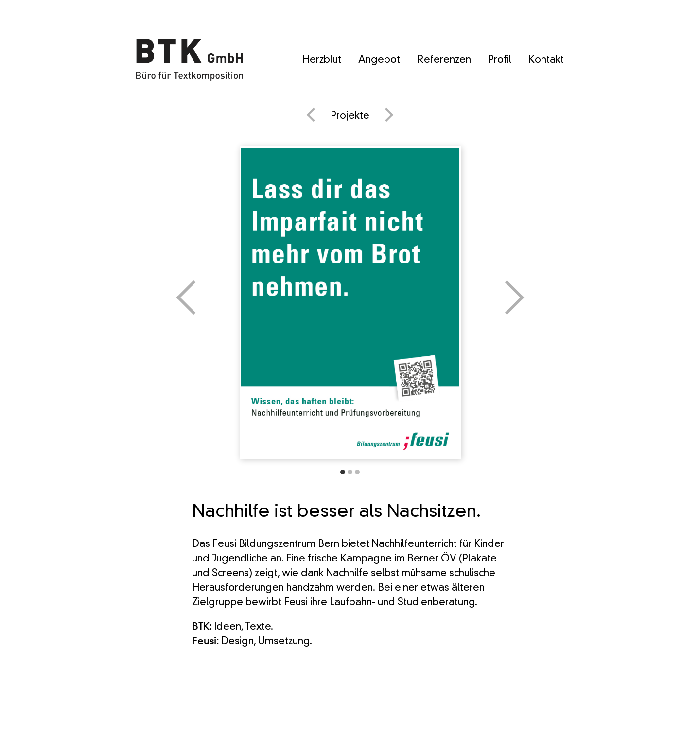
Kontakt (546, 60)
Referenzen (444, 60)
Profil (500, 60)
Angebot (379, 60)
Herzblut (322, 60)
